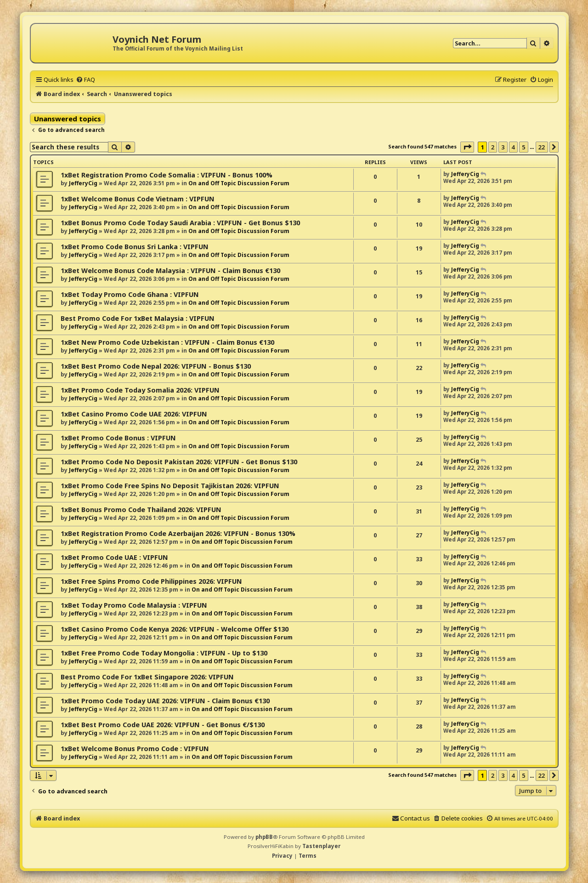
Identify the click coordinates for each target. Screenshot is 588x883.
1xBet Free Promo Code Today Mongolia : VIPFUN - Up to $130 (164, 653)
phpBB (264, 837)
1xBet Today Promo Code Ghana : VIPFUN (130, 294)
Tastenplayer (321, 846)
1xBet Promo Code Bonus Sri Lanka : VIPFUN (135, 247)
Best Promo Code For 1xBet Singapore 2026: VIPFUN (147, 677)
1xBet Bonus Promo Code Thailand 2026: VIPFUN (141, 510)
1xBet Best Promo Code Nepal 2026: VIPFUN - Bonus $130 (156, 366)
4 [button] (513, 147)
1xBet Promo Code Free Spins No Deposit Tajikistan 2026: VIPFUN (170, 486)
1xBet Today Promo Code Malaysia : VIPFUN (134, 605)
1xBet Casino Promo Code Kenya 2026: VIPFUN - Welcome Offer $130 (175, 629)
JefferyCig (83, 183)
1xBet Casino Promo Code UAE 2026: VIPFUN (134, 414)
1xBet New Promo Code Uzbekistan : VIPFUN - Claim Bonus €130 (167, 342)
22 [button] (542, 147)
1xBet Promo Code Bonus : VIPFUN (118, 438)
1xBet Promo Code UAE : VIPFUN (114, 557)
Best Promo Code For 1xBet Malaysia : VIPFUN (138, 318)
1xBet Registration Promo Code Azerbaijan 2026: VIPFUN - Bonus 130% (178, 533)
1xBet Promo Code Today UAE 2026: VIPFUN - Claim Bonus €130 (165, 701)
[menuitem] (85, 80)
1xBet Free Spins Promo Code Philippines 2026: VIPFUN (151, 581)
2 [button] (493, 147)
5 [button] (523, 147)
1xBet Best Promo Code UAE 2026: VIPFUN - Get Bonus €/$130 (163, 725)
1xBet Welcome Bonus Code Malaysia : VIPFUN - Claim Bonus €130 (170, 271)
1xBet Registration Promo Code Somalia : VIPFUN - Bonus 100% (167, 175)
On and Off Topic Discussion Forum (239, 183)
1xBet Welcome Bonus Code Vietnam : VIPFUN (138, 199)
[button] (467, 147)
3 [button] (503, 147)
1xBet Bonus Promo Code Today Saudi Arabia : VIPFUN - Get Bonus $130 (180, 223)
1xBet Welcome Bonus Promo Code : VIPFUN (135, 749)
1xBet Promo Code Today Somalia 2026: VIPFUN (140, 390)
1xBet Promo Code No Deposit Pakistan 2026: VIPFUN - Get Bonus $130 (179, 462)
